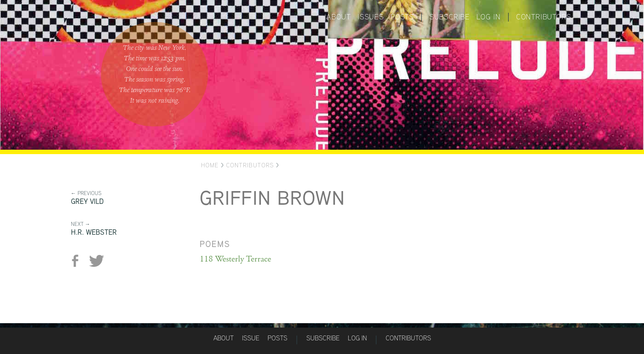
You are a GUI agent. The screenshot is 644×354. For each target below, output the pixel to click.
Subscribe (450, 17)
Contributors (544, 17)
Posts (402, 17)
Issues (371, 17)
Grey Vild (87, 201)
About (339, 17)
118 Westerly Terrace (235, 259)
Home (210, 165)
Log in (489, 17)
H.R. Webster (94, 232)
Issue (251, 338)
